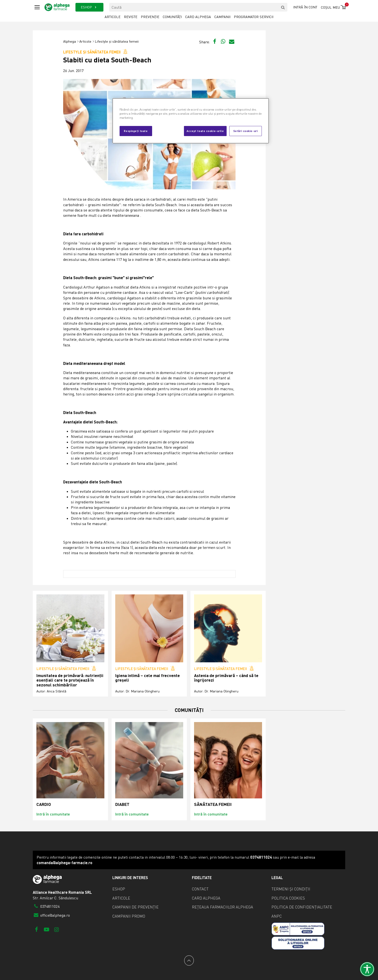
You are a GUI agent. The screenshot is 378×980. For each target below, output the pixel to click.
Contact (200, 889)
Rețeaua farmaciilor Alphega (223, 907)
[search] (283, 7)
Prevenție (150, 17)
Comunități (172, 17)
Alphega (70, 41)
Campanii (222, 17)
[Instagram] (57, 929)
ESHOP (89, 7)
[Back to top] (189, 960)
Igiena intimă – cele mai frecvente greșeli (148, 678)
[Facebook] (37, 929)
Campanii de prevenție (135, 907)
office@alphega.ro (51, 915)
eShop (119, 889)
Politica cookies (288, 898)
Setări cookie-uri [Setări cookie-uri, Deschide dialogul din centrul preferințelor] (246, 131)
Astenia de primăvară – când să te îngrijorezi (226, 678)
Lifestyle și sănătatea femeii (117, 41)
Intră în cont (305, 7)
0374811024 (46, 906)
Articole (113, 17)
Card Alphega (198, 17)
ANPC (277, 916)
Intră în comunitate (53, 814)
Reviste (131, 17)
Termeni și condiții (291, 889)
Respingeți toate (136, 131)
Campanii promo (129, 916)
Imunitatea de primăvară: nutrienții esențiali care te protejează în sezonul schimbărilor (70, 680)
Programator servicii (254, 17)
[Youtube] (46, 929)
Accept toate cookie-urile (205, 131)
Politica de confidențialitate (302, 907)
